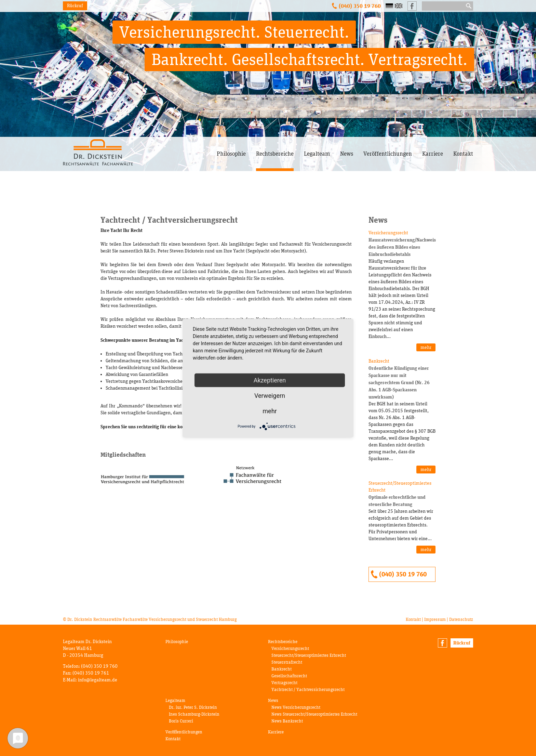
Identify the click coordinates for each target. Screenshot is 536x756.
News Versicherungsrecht (296, 707)
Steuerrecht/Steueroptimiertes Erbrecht (309, 655)
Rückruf (75, 6)
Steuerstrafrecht (287, 662)
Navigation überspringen (217, 137)
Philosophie (231, 154)
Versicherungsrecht (290, 648)
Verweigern (270, 396)
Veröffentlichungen (388, 154)
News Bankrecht (287, 721)
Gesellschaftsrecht (289, 676)
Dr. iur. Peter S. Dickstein (193, 707)
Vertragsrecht (284, 683)
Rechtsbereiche (275, 154)
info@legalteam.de (98, 680)
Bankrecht (282, 669)
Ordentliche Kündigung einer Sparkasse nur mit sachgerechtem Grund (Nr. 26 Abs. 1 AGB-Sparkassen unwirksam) (399, 382)
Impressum (435, 619)
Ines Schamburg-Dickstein (194, 714)
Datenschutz (461, 619)
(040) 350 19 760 (360, 6)
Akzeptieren (270, 380)
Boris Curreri (181, 721)
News (347, 154)
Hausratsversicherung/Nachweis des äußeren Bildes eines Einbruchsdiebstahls (402, 247)
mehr (426, 347)
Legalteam (317, 154)
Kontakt (463, 154)
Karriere (433, 154)
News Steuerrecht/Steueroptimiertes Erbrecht (314, 714)
